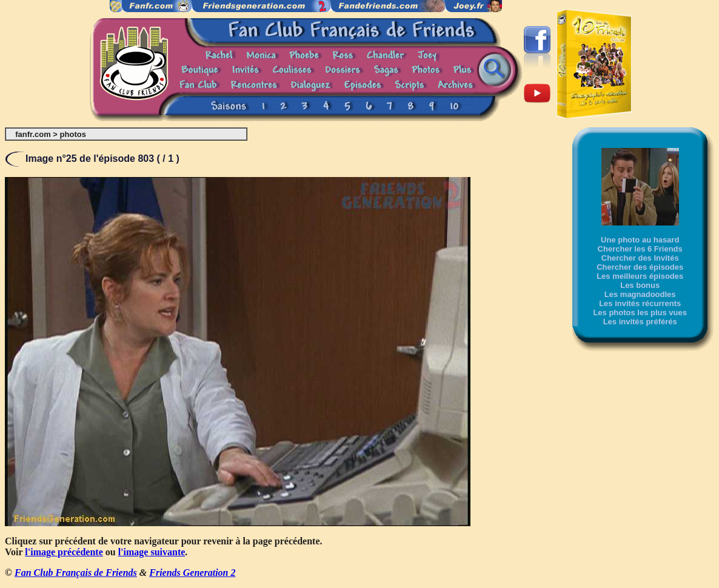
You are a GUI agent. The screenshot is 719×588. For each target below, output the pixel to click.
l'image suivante (152, 552)
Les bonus (640, 285)
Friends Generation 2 (192, 573)
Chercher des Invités (640, 258)
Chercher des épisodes (640, 267)
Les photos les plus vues (640, 312)
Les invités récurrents (640, 303)
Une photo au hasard (640, 240)
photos (73, 134)
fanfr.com (33, 134)
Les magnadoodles (640, 294)
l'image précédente (64, 552)
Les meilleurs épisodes (640, 276)
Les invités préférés (640, 322)
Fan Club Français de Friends (76, 573)
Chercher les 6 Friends (640, 249)
